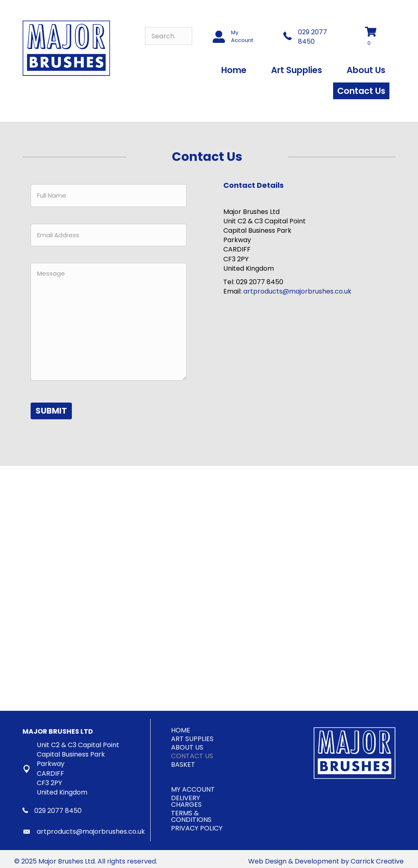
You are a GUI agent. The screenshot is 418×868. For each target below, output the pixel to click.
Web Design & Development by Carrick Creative (326, 856)
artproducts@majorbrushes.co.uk (297, 291)
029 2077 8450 (312, 37)
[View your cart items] (375, 37)
